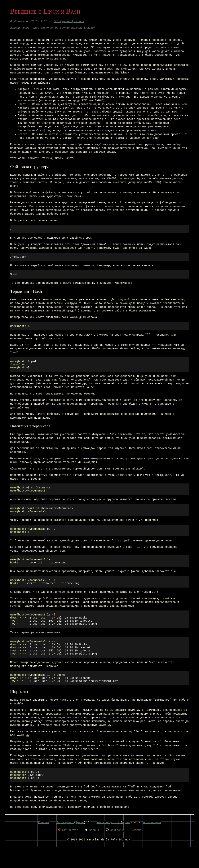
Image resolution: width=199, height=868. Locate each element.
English (90, 28)
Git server (68, 848)
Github (92, 848)
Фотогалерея (152, 841)
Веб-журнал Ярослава (69, 22)
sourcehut (115, 848)
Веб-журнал (65, 841)
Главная (44, 841)
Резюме (136, 848)
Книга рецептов (109, 841)
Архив (80, 841)
